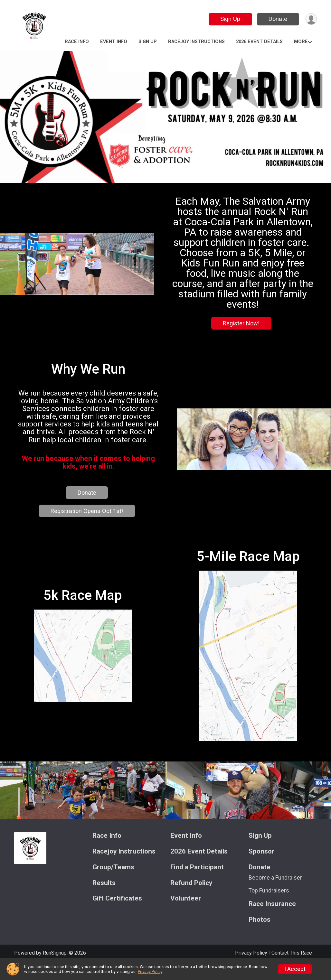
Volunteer (186, 914)
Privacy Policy (150, 971)
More (301, 42)
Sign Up (230, 19)
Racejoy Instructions (196, 42)
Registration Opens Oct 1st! (88, 519)
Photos (260, 935)
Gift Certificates (117, 914)
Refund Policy (191, 898)
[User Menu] (311, 19)
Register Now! (240, 323)
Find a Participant (197, 883)
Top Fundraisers (269, 906)
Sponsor (261, 867)
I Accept (295, 969)
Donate (278, 19)
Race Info (77, 42)
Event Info (114, 42)
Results (104, 898)
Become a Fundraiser (275, 893)
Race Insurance (272, 919)
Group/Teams (113, 883)
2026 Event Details (259, 42)
